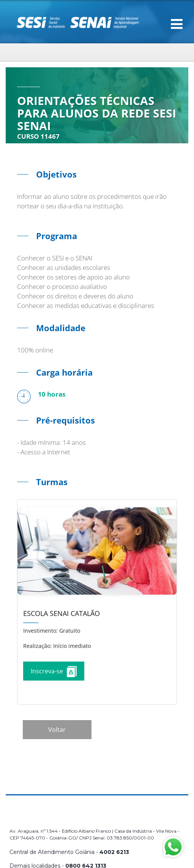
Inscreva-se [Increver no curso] (54, 672)
